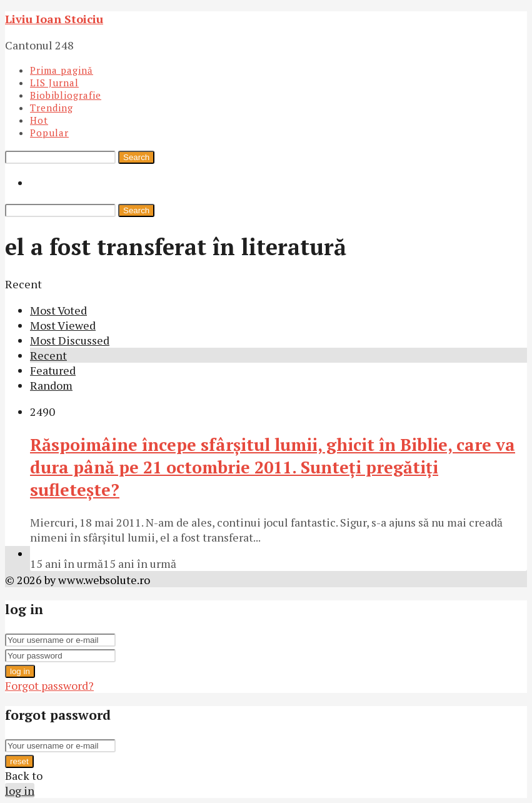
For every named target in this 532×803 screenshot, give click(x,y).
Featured (53, 370)
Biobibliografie (66, 95)
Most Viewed (63, 325)
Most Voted (58, 310)
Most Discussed (70, 340)
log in (20, 671)
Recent (48, 355)
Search (136, 157)
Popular (49, 133)
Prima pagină (62, 70)
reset (19, 761)
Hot (39, 120)
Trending (52, 108)
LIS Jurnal (54, 83)
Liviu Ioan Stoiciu (54, 19)
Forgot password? (49, 685)
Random (51, 385)
